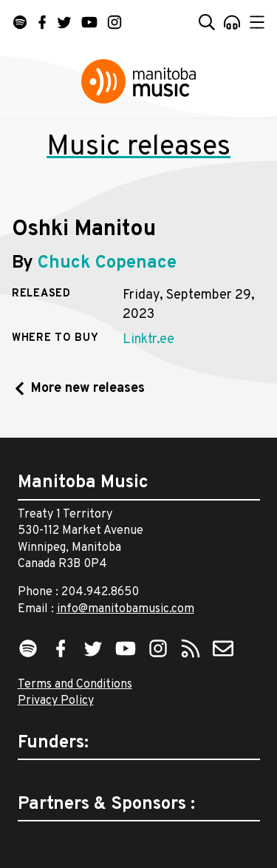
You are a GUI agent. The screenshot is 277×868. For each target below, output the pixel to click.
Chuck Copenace (107, 263)
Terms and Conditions (75, 685)
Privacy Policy (56, 701)
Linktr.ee (148, 340)
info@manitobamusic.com (126, 609)
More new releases (88, 389)
